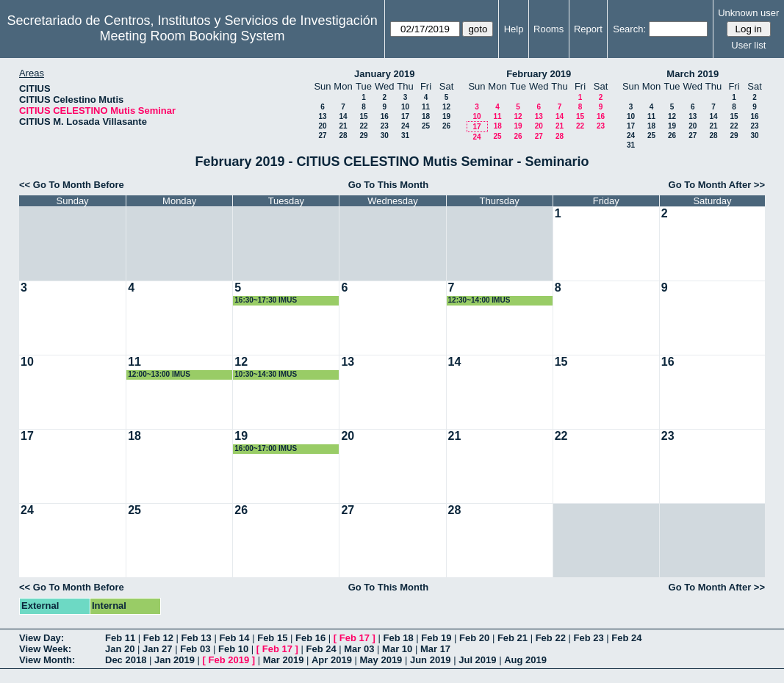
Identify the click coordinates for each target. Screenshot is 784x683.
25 (426, 126)
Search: (629, 29)
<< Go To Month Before (72, 185)
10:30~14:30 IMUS (266, 374)
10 (405, 107)
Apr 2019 (332, 660)
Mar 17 (435, 649)
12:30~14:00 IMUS (479, 300)
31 (405, 135)
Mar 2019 (284, 660)
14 (343, 116)
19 (446, 116)
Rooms (549, 29)
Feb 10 (233, 649)
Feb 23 (588, 638)
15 (363, 116)
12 (446, 107)
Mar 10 (397, 649)
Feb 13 (197, 638)
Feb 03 (195, 649)
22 (363, 126)
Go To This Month (389, 185)
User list (748, 45)
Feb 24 (626, 638)
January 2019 (384, 74)
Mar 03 (359, 649)
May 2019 (381, 660)
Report (588, 29)
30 (385, 135)
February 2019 (539, 74)
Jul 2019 (477, 660)
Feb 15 (272, 638)
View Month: (47, 660)
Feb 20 (474, 638)
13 (322, 116)
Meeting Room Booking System (193, 36)
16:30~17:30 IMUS (266, 300)
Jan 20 (120, 649)
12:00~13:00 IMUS (159, 374)
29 (363, 135)
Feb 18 (398, 638)
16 (385, 116)
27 (322, 135)
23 (385, 126)
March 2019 (693, 74)
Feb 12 (158, 638)
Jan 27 (157, 649)
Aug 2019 (525, 660)
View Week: (45, 649)
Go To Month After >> (717, 185)
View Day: (42, 638)
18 (426, 116)
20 (322, 126)
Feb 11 (120, 638)
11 (426, 107)
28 (343, 135)
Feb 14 (234, 638)
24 (405, 126)
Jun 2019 (431, 660)
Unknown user (748, 13)
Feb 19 (436, 638)
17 (405, 116)
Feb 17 (355, 638)
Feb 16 (310, 638)
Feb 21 (513, 638)
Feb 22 (551, 638)
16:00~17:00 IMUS (266, 448)
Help (514, 29)
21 (343, 126)
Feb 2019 (229, 660)
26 (446, 126)
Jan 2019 (175, 660)
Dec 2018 (126, 660)
